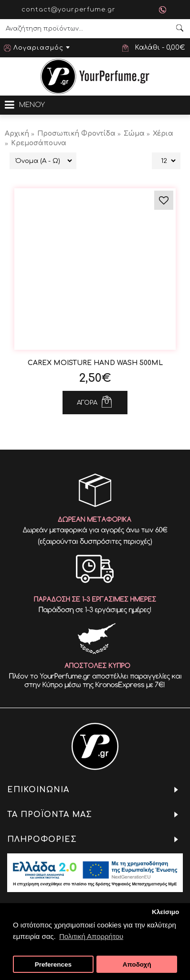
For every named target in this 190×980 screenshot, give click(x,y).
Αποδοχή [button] (137, 964)
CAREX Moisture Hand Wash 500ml (95, 363)
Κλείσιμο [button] (165, 912)
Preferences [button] (53, 964)
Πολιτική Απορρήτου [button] (91, 936)
